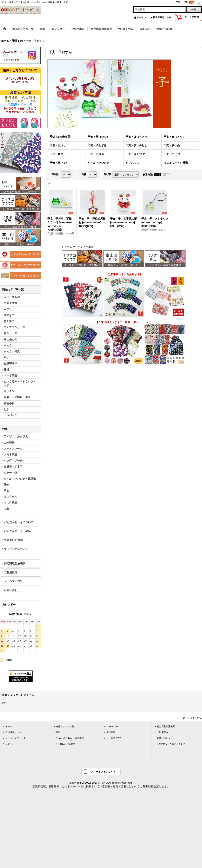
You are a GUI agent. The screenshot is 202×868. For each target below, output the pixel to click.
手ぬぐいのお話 (13, 540)
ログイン (141, 17)
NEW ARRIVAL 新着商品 (70, 738)
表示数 (55, 174)
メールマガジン (13, 581)
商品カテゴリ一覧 (65, 726)
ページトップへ (194, 718)
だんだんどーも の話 (17, 531)
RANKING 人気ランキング (171, 744)
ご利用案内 (11, 572)
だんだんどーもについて (19, 522)
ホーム (9, 726)
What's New (112, 726)
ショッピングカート (16, 738)
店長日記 (111, 732)
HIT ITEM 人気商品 (66, 744)
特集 (58, 732)
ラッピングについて (16, 549)
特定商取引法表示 (15, 563)
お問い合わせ (12, 590)
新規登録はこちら (162, 17)
